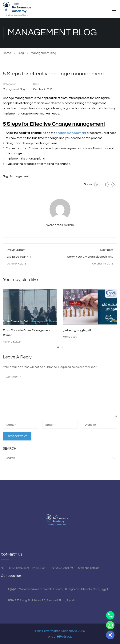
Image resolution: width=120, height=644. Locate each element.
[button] (58, 348)
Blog (21, 54)
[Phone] (110, 615)
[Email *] (60, 425)
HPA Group (65, 637)
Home (7, 54)
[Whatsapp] (110, 625)
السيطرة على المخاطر (77, 331)
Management (19, 177)
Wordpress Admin (60, 226)
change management (71, 133)
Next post (107, 250)
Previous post (16, 250)
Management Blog (43, 54)
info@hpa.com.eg (88, 568)
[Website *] (99, 425)
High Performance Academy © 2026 (60, 631)
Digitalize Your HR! (19, 257)
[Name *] (21, 425)
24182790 (38, 568)
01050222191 (61, 568)
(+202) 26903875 (19, 568)
